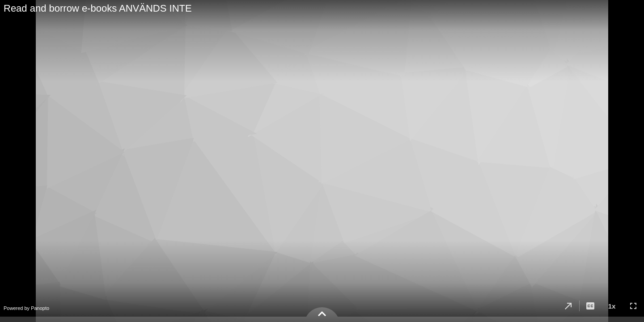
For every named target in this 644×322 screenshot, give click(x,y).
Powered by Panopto (26, 308)
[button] (568, 306)
